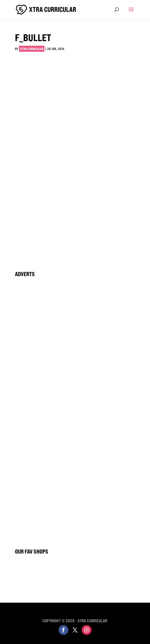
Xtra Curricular (32, 49)
